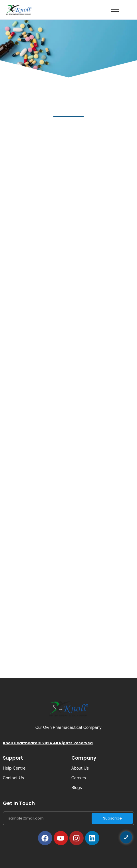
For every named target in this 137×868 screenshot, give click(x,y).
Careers (79, 778)
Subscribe (112, 818)
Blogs (77, 788)
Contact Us (13, 778)
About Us (80, 768)
